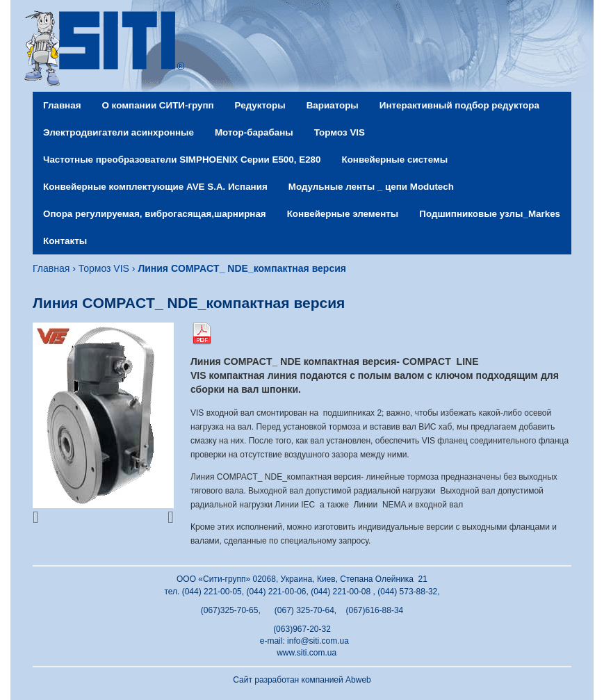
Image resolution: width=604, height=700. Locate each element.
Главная (62, 105)
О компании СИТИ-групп (157, 105)
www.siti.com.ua (307, 653)
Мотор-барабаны (254, 132)
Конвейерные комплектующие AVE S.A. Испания (155, 187)
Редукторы (260, 105)
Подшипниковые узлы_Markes (490, 214)
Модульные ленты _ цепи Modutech (371, 187)
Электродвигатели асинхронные (119, 132)
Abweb (358, 680)
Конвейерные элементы (343, 214)
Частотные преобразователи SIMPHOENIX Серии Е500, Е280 (182, 160)
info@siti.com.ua (318, 641)
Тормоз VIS (340, 132)
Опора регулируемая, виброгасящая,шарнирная (155, 214)
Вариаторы (333, 105)
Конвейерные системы (394, 160)
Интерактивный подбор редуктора (459, 105)
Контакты (65, 241)
